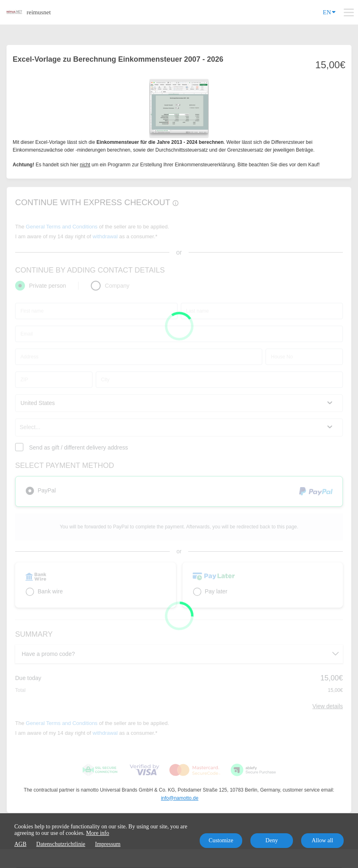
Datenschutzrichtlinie (61, 844)
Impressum (108, 844)
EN (329, 12)
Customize (221, 840)
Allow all (323, 840)
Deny (272, 840)
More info (97, 833)
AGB (20, 844)
